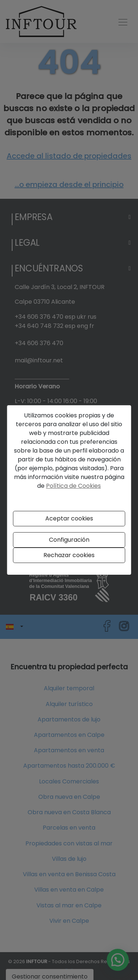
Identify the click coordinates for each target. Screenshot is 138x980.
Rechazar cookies (69, 555)
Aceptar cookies (69, 518)
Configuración (69, 540)
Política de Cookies (73, 486)
